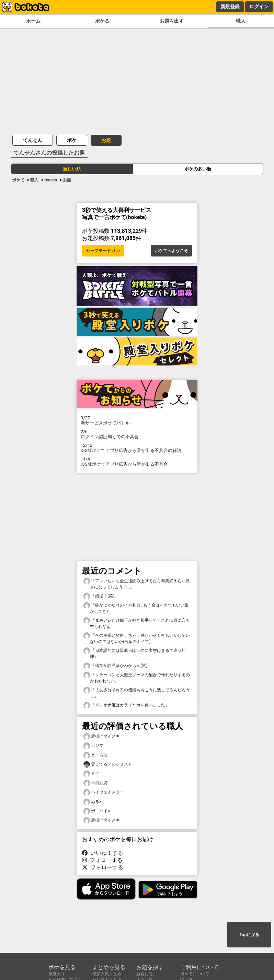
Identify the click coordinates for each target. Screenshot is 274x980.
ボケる (102, 21)
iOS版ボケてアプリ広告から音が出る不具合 (137, 462)
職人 (241, 21)
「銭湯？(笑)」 (101, 596)
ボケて (18, 180)
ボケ (72, 140)
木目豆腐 (95, 783)
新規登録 (230, 7)
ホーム (33, 21)
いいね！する (103, 853)
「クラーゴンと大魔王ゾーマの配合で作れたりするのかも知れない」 (137, 678)
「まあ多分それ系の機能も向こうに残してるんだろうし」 (137, 693)
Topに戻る (249, 935)
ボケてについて (195, 974)
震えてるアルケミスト (108, 764)
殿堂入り (57, 974)
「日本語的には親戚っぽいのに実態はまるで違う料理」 (135, 653)
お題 (106, 140)
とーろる (95, 755)
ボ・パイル (98, 811)
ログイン (259, 7)
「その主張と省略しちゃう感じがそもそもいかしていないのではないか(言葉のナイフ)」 (137, 638)
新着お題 (145, 974)
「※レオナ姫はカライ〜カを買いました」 (126, 705)
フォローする (102, 860)
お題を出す (172, 21)
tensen (51, 180)
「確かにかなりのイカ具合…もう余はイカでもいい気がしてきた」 (136, 608)
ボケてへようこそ (171, 251)
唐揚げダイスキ (102, 736)
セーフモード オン (103, 251)
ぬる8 (93, 802)
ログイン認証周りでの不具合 (137, 434)
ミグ (91, 774)
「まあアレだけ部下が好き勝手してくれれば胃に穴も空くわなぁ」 (137, 623)
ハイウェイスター (104, 792)
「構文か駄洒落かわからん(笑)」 (117, 666)
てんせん (33, 140)
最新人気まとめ (107, 974)
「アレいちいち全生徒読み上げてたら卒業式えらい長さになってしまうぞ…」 (137, 584)
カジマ (93, 746)
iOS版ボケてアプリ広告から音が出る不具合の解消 (137, 448)
